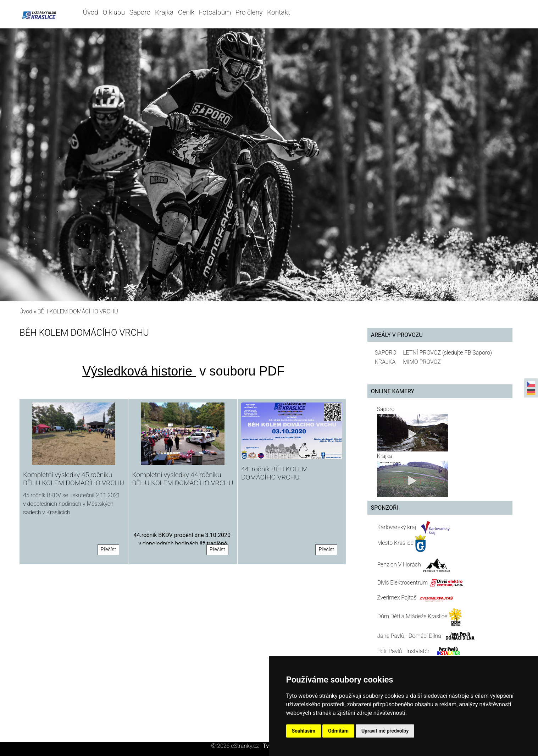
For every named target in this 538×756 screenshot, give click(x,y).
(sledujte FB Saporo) (467, 353)
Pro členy (249, 12)
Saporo (140, 12)
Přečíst (109, 550)
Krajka (164, 12)
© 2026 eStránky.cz (237, 746)
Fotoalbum (215, 12)
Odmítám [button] (338, 731)
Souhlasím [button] (304, 731)
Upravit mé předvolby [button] (385, 731)
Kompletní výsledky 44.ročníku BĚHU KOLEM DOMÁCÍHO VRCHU (182, 479)
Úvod (91, 12)
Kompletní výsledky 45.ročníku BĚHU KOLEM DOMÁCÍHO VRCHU (74, 479)
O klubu (114, 12)
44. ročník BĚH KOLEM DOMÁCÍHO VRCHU (274, 473)
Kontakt (279, 12)
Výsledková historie (139, 371)
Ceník (186, 12)
